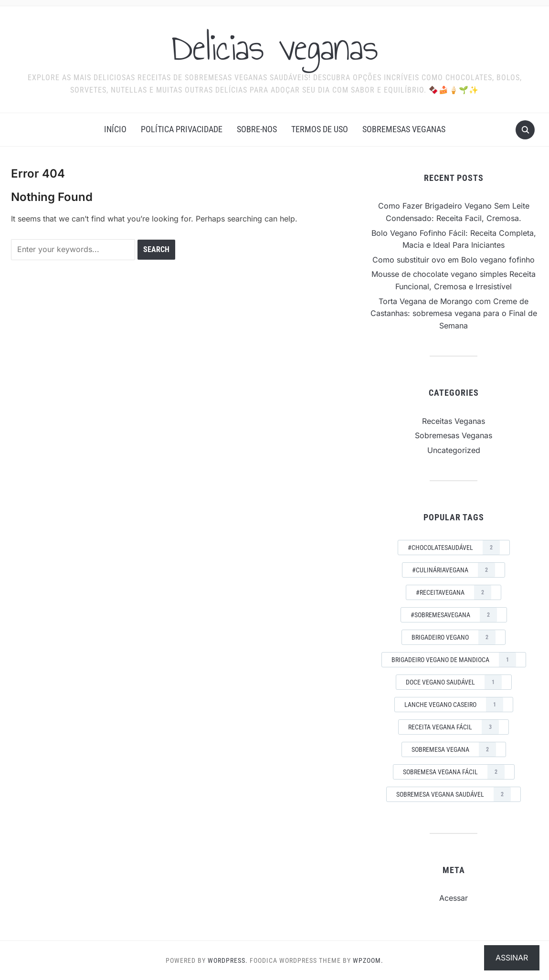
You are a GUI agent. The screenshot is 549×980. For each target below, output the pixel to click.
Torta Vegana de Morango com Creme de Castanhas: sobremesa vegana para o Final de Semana (454, 313)
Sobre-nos (257, 129)
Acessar (454, 898)
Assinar (512, 958)
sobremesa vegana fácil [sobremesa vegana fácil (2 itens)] (454, 772)
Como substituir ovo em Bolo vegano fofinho (454, 260)
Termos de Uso (320, 129)
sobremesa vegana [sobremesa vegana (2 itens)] (454, 749)
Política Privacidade (182, 129)
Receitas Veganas (454, 421)
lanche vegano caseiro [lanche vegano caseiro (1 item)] (454, 705)
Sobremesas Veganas (404, 129)
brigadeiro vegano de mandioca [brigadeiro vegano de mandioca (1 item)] (454, 660)
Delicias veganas (275, 47)
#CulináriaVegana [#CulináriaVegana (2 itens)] (454, 570)
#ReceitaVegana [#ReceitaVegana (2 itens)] (454, 592)
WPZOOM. (368, 960)
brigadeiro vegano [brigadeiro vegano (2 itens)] (454, 637)
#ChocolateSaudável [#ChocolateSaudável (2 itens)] (454, 548)
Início (115, 129)
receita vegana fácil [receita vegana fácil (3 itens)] (454, 727)
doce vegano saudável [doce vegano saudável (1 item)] (454, 682)
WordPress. (228, 960)
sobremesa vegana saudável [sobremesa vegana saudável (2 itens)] (454, 794)
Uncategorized (454, 450)
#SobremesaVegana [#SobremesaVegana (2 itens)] (454, 615)
